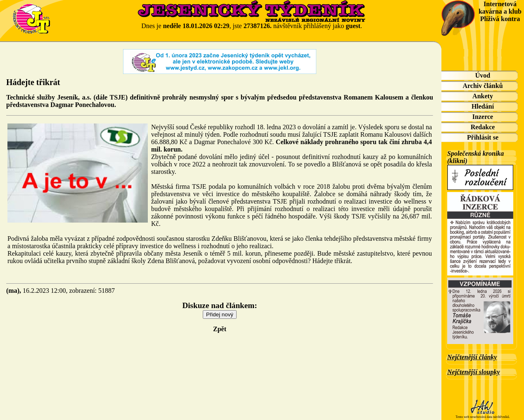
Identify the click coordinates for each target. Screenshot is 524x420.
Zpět (220, 329)
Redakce (483, 127)
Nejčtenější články (472, 357)
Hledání (483, 106)
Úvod (483, 75)
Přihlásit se (483, 137)
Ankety (483, 96)
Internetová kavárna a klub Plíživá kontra (500, 11)
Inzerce (483, 117)
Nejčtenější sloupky (474, 372)
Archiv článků (483, 86)
